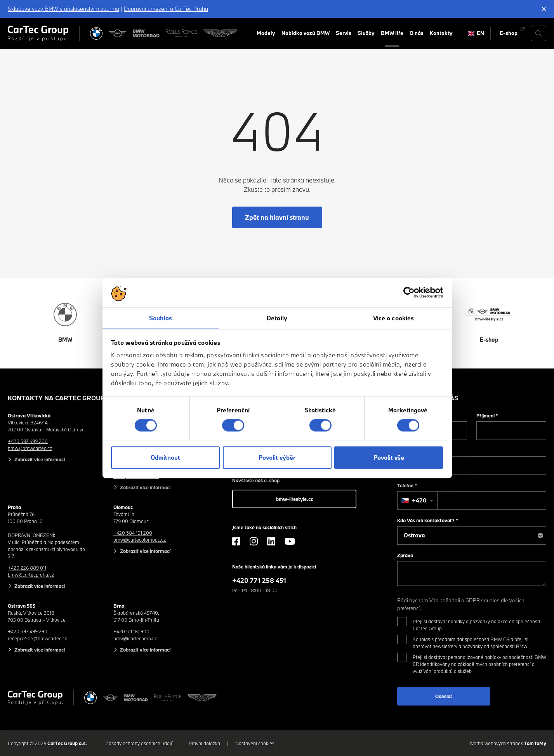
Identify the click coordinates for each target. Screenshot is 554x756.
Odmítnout (165, 458)
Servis (344, 33)
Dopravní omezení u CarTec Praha (166, 9)
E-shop (509, 33)
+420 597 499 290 (28, 631)
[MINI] (118, 33)
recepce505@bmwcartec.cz (37, 638)
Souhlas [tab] (161, 318)
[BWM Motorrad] (146, 33)
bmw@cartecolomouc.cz (140, 540)
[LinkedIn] (271, 541)
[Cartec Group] (38, 33)
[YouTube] (290, 541)
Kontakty (441, 33)
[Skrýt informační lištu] (544, 9)
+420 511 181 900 (131, 631)
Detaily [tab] (277, 318)
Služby (366, 33)
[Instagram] (254, 541)
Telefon (407, 485)
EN (476, 33)
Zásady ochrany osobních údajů (140, 743)
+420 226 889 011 (27, 568)
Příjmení (487, 415)
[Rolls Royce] (181, 33)
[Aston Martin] (220, 33)
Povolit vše (389, 458)
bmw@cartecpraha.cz (31, 575)
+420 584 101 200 (133, 533)
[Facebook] (236, 541)
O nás (417, 33)
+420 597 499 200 (28, 441)
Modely (266, 33)
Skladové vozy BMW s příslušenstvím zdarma (63, 9)
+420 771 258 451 (259, 580)
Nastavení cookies (255, 743)
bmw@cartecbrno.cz (135, 638)
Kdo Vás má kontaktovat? (428, 520)
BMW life (392, 33)
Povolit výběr (277, 458)
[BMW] (96, 33)
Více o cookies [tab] (393, 318)
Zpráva (405, 555)
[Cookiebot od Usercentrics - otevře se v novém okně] (409, 292)
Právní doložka (204, 743)
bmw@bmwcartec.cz (30, 448)
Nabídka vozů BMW (306, 33)
